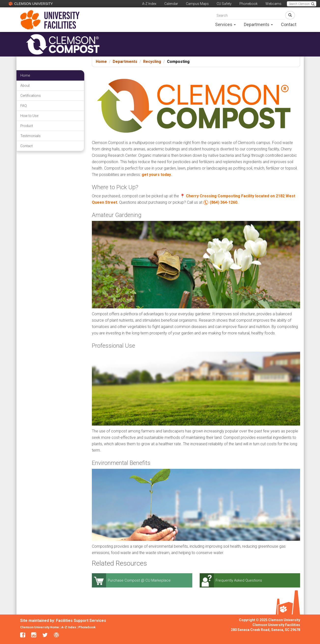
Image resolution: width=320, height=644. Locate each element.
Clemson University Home (40, 627)
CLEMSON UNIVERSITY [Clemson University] (30, 4)
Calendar (171, 4)
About (25, 86)
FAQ (24, 106)
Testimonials (30, 136)
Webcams (273, 4)
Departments (125, 62)
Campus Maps (197, 4)
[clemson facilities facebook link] (23, 635)
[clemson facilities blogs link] (56, 635)
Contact (289, 24)
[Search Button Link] (290, 15)
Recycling (152, 62)
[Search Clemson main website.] (302, 4)
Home (101, 62)
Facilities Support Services (81, 621)
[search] (250, 15)
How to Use (29, 116)
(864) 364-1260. (224, 202)
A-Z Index (149, 4)
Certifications (31, 96)
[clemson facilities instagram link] (34, 635)
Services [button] (225, 24)
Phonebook (249, 4)
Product (27, 126)
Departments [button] (258, 24)
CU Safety (224, 4)
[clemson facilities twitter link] (45, 635)
